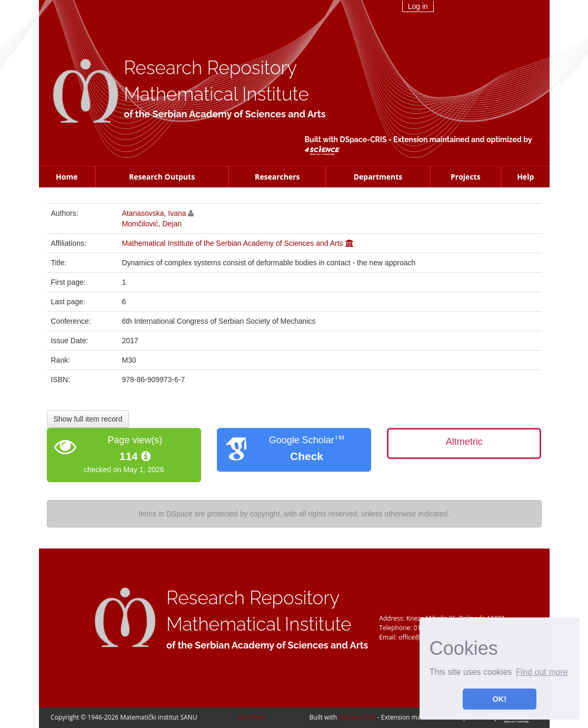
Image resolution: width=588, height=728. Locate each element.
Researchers (277, 177)
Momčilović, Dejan (152, 224)
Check (307, 456)
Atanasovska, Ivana (154, 213)
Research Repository (210, 68)
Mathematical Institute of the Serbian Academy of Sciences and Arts (232, 243)
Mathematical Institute (216, 94)
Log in (418, 6)
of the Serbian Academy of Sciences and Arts (225, 114)
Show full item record (88, 419)
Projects (466, 177)
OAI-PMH (251, 717)
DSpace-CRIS (363, 139)
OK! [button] (500, 699)
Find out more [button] (542, 672)
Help (525, 177)
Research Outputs (162, 177)
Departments (378, 177)
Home (67, 177)
